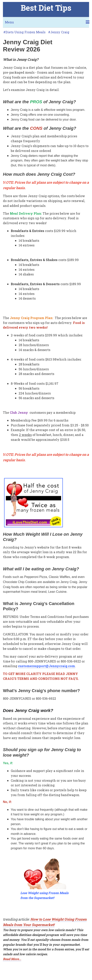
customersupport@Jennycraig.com (46, 666)
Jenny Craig (60, 32)
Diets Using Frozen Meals (25, 32)
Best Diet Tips (46, 8)
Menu (9, 22)
